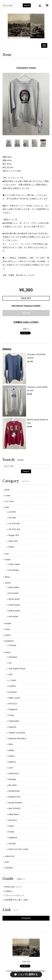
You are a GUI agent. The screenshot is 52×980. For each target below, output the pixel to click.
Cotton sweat (14, 564)
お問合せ (9, 891)
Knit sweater (14, 570)
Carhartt (12, 686)
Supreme (12, 727)
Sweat (8, 560)
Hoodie (8, 623)
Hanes (11, 826)
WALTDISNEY (15, 808)
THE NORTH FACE (17, 669)
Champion (13, 657)
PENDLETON (14, 797)
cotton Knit (10, 856)
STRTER (12, 645)
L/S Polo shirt (14, 523)
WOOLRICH (14, 774)
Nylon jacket (14, 587)
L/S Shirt (12, 512)
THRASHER (14, 721)
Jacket (8, 583)
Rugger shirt (14, 535)
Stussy (11, 715)
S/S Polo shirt (14, 529)
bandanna (9, 641)
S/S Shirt (12, 518)
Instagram (26, 918)
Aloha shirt (13, 541)
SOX (7, 862)
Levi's (11, 768)
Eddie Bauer (14, 814)
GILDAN (12, 844)
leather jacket (14, 611)
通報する (26, 329)
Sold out (26, 313)
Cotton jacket (14, 605)
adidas (11, 750)
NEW (7, 490)
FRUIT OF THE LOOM (18, 849)
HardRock (13, 838)
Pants (7, 629)
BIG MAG (13, 785)
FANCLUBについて (13, 887)
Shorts (8, 635)
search (27, 5)
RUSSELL (13, 820)
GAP (11, 674)
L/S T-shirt (9, 501)
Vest (7, 554)
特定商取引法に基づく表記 (16, 900)
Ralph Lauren (14, 698)
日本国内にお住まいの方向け (26, 322)
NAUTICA (13, 704)
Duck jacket (13, 593)
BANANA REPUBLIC (18, 739)
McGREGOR (14, 791)
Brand (8, 652)
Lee (10, 663)
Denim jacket (14, 599)
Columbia (13, 692)
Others (11, 547)
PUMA (11, 832)
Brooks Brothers (15, 803)
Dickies (12, 756)
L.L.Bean (12, 680)
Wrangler (12, 779)
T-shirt (8, 496)
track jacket (13, 616)
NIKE (11, 744)
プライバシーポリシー (14, 895)
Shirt (7, 507)
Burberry (12, 762)
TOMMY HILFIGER (17, 733)
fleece (8, 577)
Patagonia (13, 709)
